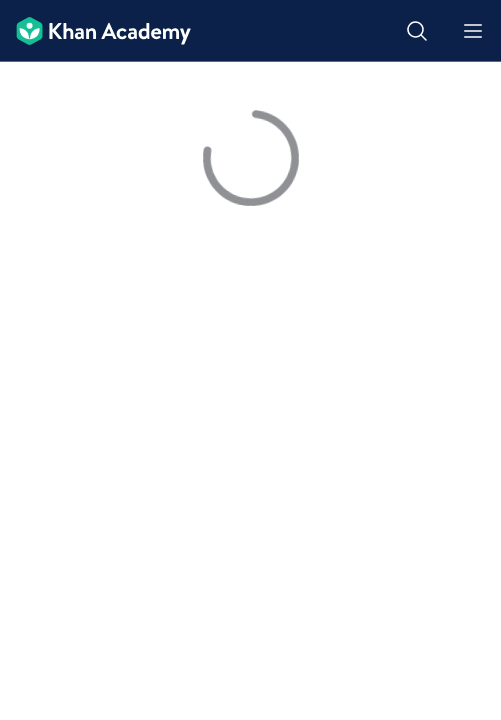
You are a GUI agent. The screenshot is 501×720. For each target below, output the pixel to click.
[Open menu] (473, 31)
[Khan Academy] (95, 31)
